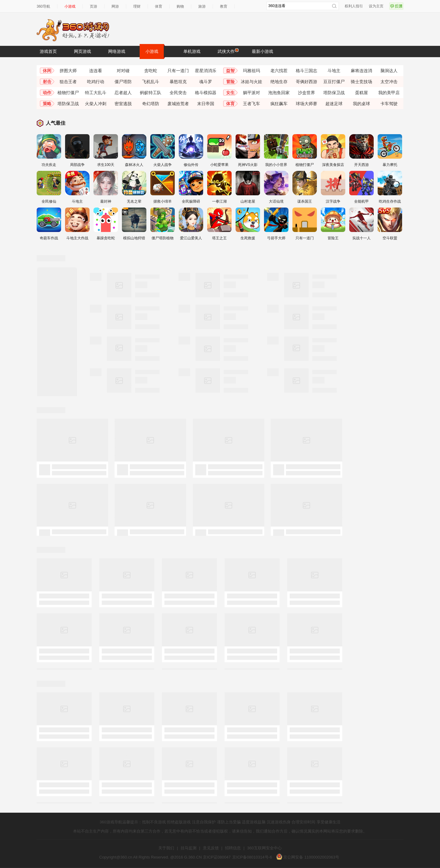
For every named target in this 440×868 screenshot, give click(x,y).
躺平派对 (251, 93)
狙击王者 (68, 82)
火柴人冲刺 (96, 104)
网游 (115, 6)
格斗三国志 (306, 71)
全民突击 (178, 93)
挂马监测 (189, 848)
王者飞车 (251, 104)
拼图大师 (68, 71)
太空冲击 (389, 82)
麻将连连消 (361, 71)
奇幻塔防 (151, 104)
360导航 (43, 6)
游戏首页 (48, 51)
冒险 (230, 82)
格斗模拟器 (206, 93)
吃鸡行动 (96, 82)
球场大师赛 (306, 104)
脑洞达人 (389, 71)
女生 (230, 93)
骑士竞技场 (361, 82)
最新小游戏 (262, 51)
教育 (224, 6)
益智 (230, 71)
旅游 (202, 6)
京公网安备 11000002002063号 (308, 857)
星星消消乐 (206, 71)
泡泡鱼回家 (279, 93)
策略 (47, 104)
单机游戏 (192, 51)
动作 (47, 93)
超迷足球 (334, 104)
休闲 (47, 71)
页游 (94, 6)
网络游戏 (117, 51)
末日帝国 (206, 104)
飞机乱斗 (151, 82)
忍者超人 (123, 93)
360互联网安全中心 (264, 848)
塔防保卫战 (334, 93)
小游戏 (70, 6)
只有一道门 (178, 71)
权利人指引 (354, 6)
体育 (159, 6)
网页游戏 (82, 51)
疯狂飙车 (279, 104)
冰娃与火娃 (251, 82)
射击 (47, 82)
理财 (137, 6)
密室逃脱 (123, 104)
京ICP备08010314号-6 (252, 857)
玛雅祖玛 (251, 71)
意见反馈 (211, 848)
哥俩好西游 (306, 82)
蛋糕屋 (361, 93)
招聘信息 (233, 848)
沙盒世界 (306, 93)
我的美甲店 (389, 93)
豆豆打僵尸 (334, 82)
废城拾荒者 (178, 104)
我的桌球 (361, 104)
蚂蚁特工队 (151, 93)
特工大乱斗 (96, 93)
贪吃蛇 (151, 71)
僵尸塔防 (123, 82)
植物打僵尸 (68, 93)
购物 (180, 6)
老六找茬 (279, 71)
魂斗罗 (206, 82)
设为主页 (376, 6)
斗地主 (334, 71)
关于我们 (166, 848)
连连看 (96, 71)
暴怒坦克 (178, 82)
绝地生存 (279, 82)
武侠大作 (228, 51)
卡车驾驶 (389, 104)
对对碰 (123, 71)
